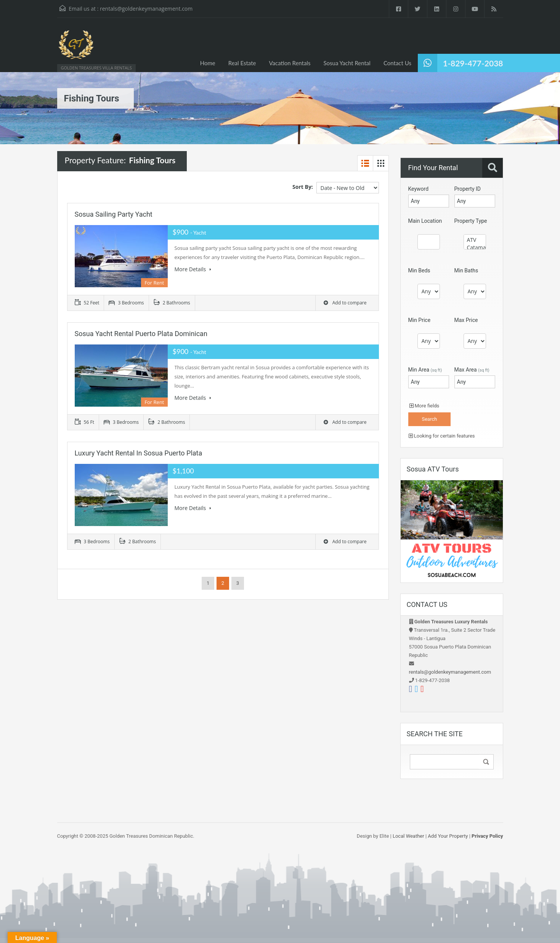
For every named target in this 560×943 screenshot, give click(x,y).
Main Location (425, 221)
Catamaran (475, 248)
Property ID (468, 189)
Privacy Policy (487, 836)
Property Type (471, 221)
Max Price (466, 320)
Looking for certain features (442, 436)
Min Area (425, 370)
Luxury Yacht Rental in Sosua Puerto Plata (139, 453)
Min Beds (419, 270)
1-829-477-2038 (473, 63)
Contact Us (397, 63)
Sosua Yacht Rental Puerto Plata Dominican (141, 334)
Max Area (472, 370)
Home (208, 63)
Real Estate (242, 63)
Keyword (419, 189)
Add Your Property (448, 836)
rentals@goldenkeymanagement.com (146, 9)
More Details (193, 269)
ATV (475, 240)
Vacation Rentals (290, 63)
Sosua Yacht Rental (347, 63)
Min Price (420, 320)
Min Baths (466, 270)
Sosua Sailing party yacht (114, 214)
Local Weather (408, 836)
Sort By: (303, 187)
